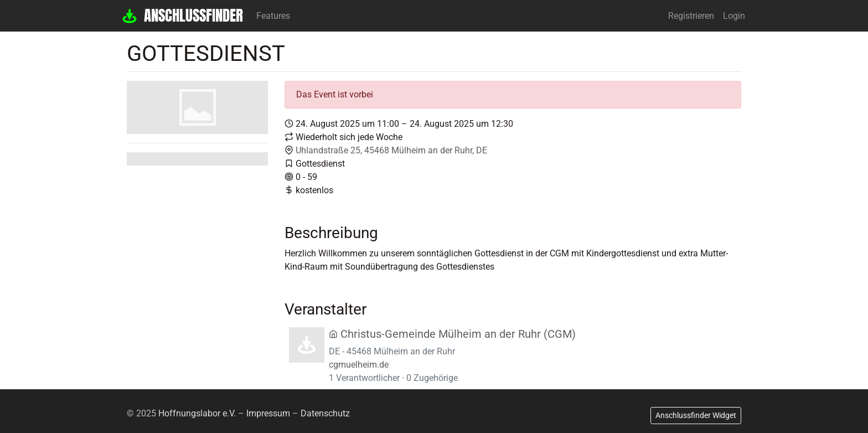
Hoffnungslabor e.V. (197, 413)
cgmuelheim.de (359, 365)
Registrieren (691, 16)
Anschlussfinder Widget (696, 415)
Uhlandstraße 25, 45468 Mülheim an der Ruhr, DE (391, 150)
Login (734, 16)
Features (273, 16)
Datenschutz (325, 413)
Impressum (268, 413)
